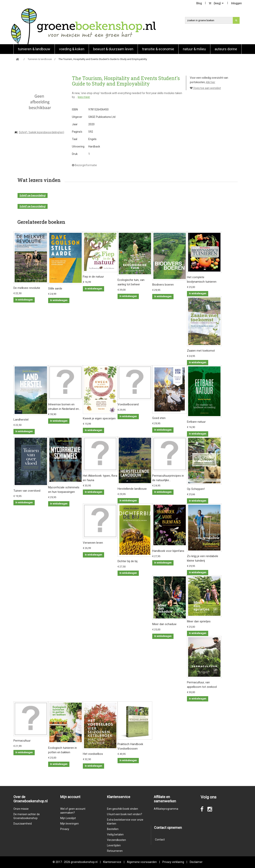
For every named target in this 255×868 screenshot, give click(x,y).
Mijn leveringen (70, 824)
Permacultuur (22, 741)
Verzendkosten (116, 840)
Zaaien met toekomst (201, 351)
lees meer (84, 97)
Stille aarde (55, 288)
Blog (199, 3)
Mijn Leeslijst (68, 818)
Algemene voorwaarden (142, 862)
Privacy (65, 829)
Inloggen (236, 3)
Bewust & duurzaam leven (113, 49)
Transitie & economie (158, 49)
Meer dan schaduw (164, 624)
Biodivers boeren (163, 285)
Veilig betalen (115, 834)
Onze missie (21, 809)
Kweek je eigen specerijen (99, 418)
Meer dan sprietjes (199, 621)
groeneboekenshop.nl (84, 862)
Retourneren (115, 851)
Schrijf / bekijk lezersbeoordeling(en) (42, 132)
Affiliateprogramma (166, 809)
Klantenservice (112, 862)
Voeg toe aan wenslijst (205, 88)
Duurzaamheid (23, 824)
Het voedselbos (93, 754)
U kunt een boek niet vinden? (125, 814)
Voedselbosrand (128, 404)
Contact (160, 840)
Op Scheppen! (196, 489)
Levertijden (114, 845)
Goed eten (159, 418)
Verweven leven (93, 543)
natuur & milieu (194, 49)
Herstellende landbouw (132, 489)
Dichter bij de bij (127, 561)
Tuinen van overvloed (27, 491)
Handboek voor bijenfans (168, 551)
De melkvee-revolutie (27, 288)
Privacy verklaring (173, 862)
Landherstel (21, 420)
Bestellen (113, 829)
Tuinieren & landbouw (34, 49)
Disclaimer (196, 862)
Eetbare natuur (196, 422)
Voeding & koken (72, 49)
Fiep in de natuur (93, 277)
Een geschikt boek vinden (123, 809)
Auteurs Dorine (226, 49)
